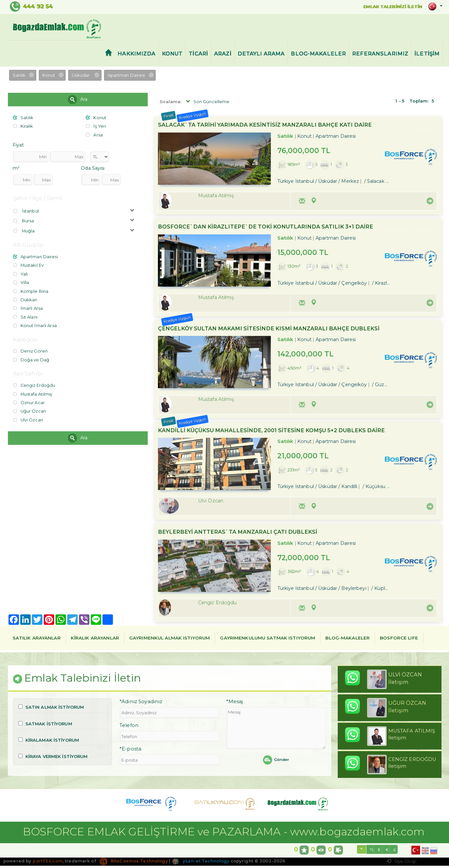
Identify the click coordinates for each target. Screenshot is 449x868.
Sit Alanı (25, 314)
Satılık (23, 118)
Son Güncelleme (207, 102)
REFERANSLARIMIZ (380, 54)
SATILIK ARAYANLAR (37, 639)
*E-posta (130, 751)
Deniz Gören (31, 348)
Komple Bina (31, 289)
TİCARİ (198, 54)
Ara (78, 100)
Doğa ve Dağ (31, 356)
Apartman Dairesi (36, 256)
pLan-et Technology (201, 863)
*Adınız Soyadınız (141, 704)
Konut (96, 118)
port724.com (47, 863)
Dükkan (25, 297)
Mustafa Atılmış (33, 390)
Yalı (21, 272)
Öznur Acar (29, 398)
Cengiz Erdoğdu (34, 381)
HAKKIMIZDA (136, 54)
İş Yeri (96, 126)
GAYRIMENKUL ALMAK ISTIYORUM (170, 639)
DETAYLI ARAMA (261, 54)
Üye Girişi (401, 864)
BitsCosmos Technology (134, 863)
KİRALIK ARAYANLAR (95, 639)
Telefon (129, 728)
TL (372, 852)
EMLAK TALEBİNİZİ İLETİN (388, 6)
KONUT (172, 54)
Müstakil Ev (29, 264)
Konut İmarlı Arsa (35, 322)
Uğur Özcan (30, 406)
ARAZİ (223, 54)
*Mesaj (235, 704)
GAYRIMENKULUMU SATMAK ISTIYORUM (268, 639)
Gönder (276, 762)
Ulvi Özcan (28, 415)
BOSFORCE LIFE (399, 639)
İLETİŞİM (427, 54)
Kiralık (23, 126)
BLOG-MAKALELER (318, 54)
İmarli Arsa (28, 306)
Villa (21, 280)
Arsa (94, 134)
